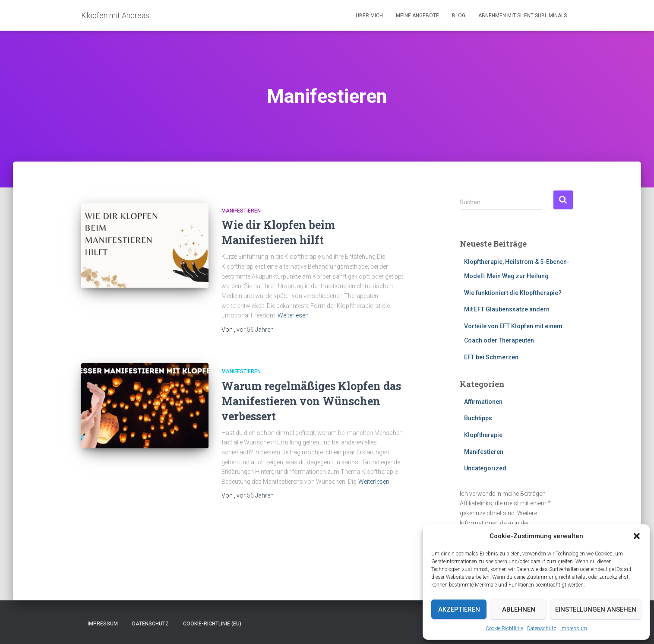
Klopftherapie (483, 435)
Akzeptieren (459, 609)
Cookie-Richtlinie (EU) (212, 624)
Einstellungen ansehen (596, 609)
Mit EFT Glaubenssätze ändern (507, 309)
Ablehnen (519, 609)
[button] (637, 536)
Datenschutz (542, 628)
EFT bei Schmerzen (491, 357)
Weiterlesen (293, 315)
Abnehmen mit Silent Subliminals (523, 16)
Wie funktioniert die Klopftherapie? (513, 293)
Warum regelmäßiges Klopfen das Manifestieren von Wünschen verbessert (311, 401)
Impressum (574, 628)
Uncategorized (485, 468)
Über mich (369, 16)
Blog (459, 16)
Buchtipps (478, 418)
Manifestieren (241, 211)
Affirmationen (483, 402)
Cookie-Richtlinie (504, 628)
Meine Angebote (417, 16)
